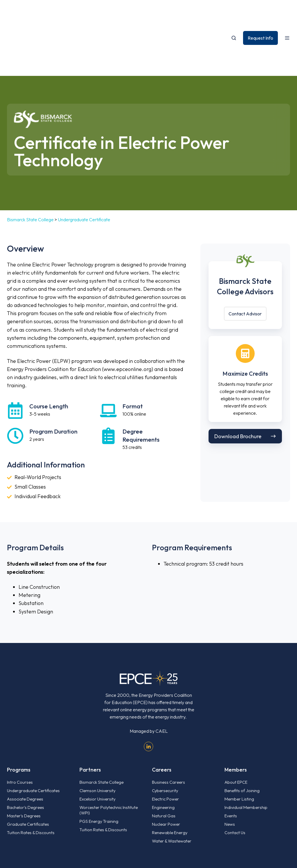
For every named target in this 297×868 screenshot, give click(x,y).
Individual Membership (246, 759)
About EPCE (236, 734)
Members (236, 722)
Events (231, 768)
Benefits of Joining (242, 742)
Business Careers (169, 734)
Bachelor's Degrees (26, 759)
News (230, 776)
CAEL (162, 683)
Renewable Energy (170, 784)
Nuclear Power (166, 776)
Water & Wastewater (172, 793)
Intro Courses (20, 734)
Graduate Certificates (28, 776)
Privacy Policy (276, 836)
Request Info (260, 14)
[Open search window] (234, 14)
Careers (162, 722)
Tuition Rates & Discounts (31, 784)
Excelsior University (97, 751)
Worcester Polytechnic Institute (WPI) (109, 762)
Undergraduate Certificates (33, 742)
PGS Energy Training (99, 773)
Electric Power (165, 751)
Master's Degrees (24, 768)
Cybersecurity (165, 742)
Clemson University (97, 742)
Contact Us (235, 784)
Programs (19, 722)
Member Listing (239, 751)
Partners (90, 722)
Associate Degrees (25, 751)
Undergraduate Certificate (84, 171)
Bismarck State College (30, 171)
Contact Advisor (245, 266)
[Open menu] (287, 14)
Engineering (163, 759)
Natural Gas (164, 768)
